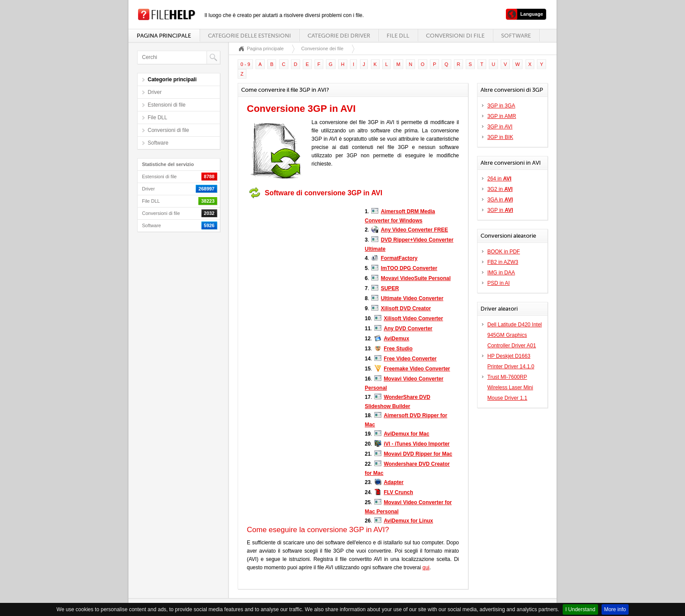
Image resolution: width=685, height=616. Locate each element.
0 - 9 (246, 64)
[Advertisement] (301, 257)
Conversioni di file (455, 36)
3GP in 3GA (502, 106)
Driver (155, 92)
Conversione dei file (322, 48)
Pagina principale (164, 36)
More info (615, 609)
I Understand (580, 609)
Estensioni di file (167, 105)
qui (426, 568)
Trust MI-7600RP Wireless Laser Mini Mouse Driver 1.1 (510, 388)
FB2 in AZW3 (503, 262)
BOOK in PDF (504, 252)
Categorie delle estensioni (249, 36)
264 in (500, 179)
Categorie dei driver (339, 36)
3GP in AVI (500, 127)
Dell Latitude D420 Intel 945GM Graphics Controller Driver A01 (515, 335)
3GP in (500, 210)
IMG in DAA (501, 273)
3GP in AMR (502, 116)
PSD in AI (499, 283)
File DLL (398, 36)
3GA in (500, 200)
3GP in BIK (500, 137)
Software (516, 36)
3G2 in (500, 189)
